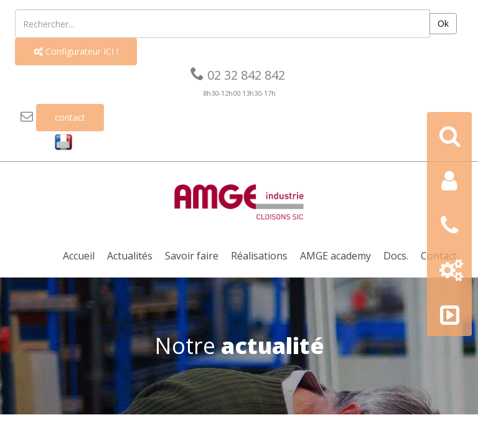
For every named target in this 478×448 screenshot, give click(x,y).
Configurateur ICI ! (76, 51)
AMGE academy (335, 256)
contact (70, 117)
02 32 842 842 (238, 75)
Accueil (79, 256)
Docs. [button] (396, 256)
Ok (443, 23)
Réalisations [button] (259, 256)
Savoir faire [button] (192, 256)
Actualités (130, 256)
